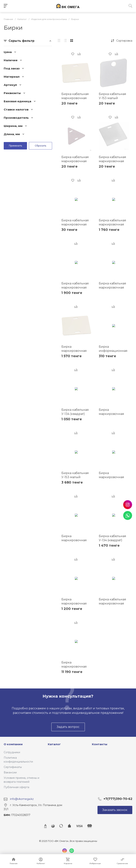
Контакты (100, 744)
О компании (13, 744)
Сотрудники (12, 752)
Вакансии (10, 772)
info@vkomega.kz (22, 799)
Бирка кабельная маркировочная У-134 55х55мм (112, 287)
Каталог (54, 744)
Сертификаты (13, 767)
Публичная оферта (16, 787)
